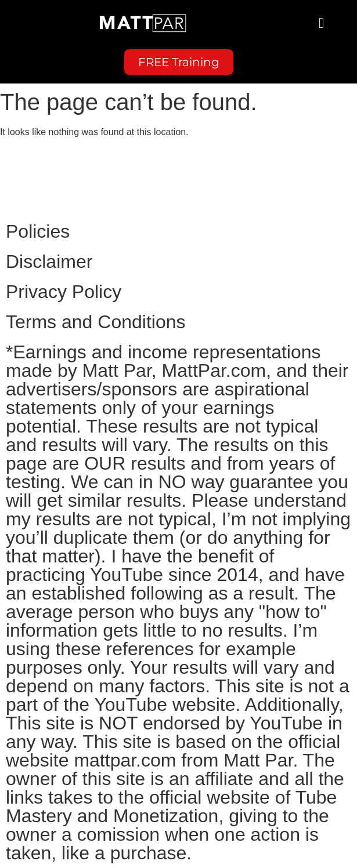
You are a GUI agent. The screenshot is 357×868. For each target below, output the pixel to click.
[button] (322, 23)
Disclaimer (49, 262)
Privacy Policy (64, 292)
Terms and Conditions (95, 322)
